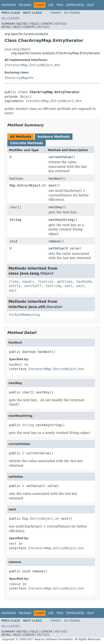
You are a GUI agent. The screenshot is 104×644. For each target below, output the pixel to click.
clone (14, 281)
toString (53, 286)
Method (61, 24)
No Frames (72, 13)
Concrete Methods (27, 143)
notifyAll (33, 286)
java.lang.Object (18, 49)
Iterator (12, 65)
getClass (65, 281)
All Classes (10, 18)
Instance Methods (53, 137)
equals (28, 281)
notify (15, 286)
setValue (56, 248)
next (52, 185)
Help (91, 5)
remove (54, 241)
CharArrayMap (16, 78)
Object (47, 65)
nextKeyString (61, 220)
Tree (60, 5)
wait (69, 286)
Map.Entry (31, 65)
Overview (9, 5)
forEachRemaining (24, 315)
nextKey (55, 207)
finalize (45, 281)
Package (25, 5)
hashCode (84, 281)
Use (51, 5)
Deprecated (75, 5)
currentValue (60, 157)
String (15, 220)
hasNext (55, 179)
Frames (56, 13)
